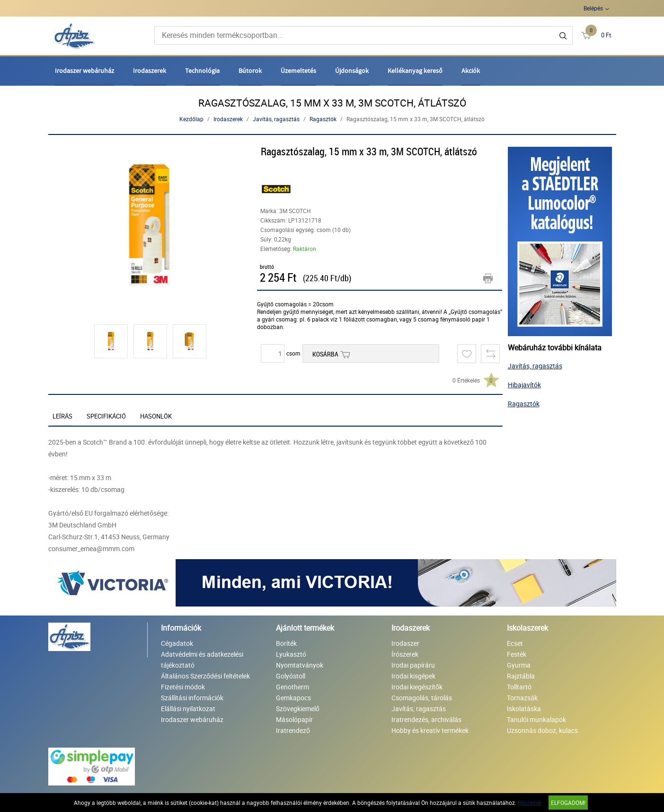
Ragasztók (323, 119)
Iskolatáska (524, 709)
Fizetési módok (183, 687)
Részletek (530, 803)
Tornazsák (522, 698)
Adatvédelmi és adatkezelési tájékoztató (202, 660)
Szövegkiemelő (298, 709)
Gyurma (519, 665)
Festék (517, 654)
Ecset (515, 643)
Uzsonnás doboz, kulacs (542, 730)
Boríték (286, 643)
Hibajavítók (524, 385)
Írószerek (405, 654)
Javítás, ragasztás (276, 119)
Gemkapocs (293, 698)
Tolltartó (519, 687)
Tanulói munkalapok (536, 719)
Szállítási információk (192, 698)
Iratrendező (293, 730)
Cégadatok (177, 643)
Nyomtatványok (300, 665)
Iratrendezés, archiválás (426, 719)
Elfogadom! (568, 803)
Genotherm (292, 687)
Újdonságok (352, 71)
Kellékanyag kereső (415, 71)
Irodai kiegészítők (417, 687)
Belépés (593, 8)
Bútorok (250, 71)
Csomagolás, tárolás (422, 698)
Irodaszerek (150, 71)
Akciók (471, 71)
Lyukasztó (291, 654)
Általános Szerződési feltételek (205, 676)
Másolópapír (294, 719)
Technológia (202, 71)
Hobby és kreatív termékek (430, 730)
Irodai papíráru (413, 665)
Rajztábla (521, 676)
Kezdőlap (191, 119)
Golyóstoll (291, 676)
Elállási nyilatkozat (188, 709)
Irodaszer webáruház (84, 71)
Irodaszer (405, 643)
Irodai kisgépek (413, 676)
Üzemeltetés (298, 71)
